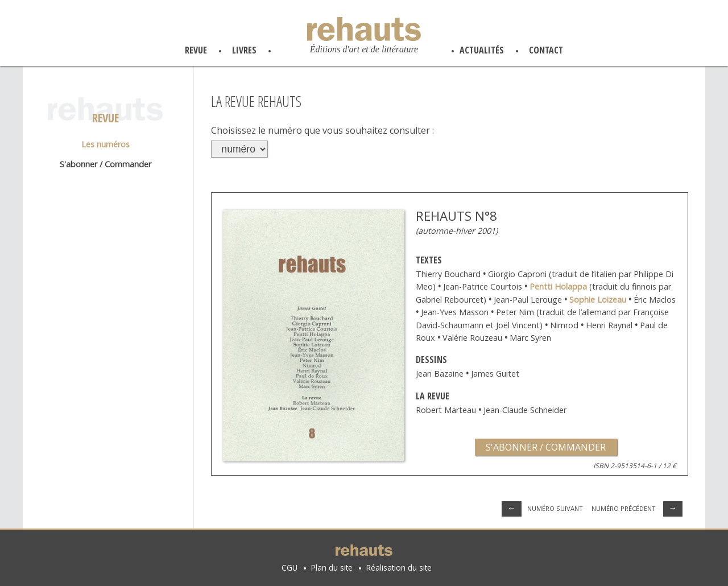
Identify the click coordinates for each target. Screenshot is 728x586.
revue (196, 50)
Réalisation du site (399, 568)
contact (546, 50)
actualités (482, 50)
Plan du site (332, 568)
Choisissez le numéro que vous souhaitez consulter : (322, 130)
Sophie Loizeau (599, 300)
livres (244, 50)
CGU (289, 568)
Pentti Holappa (558, 286)
